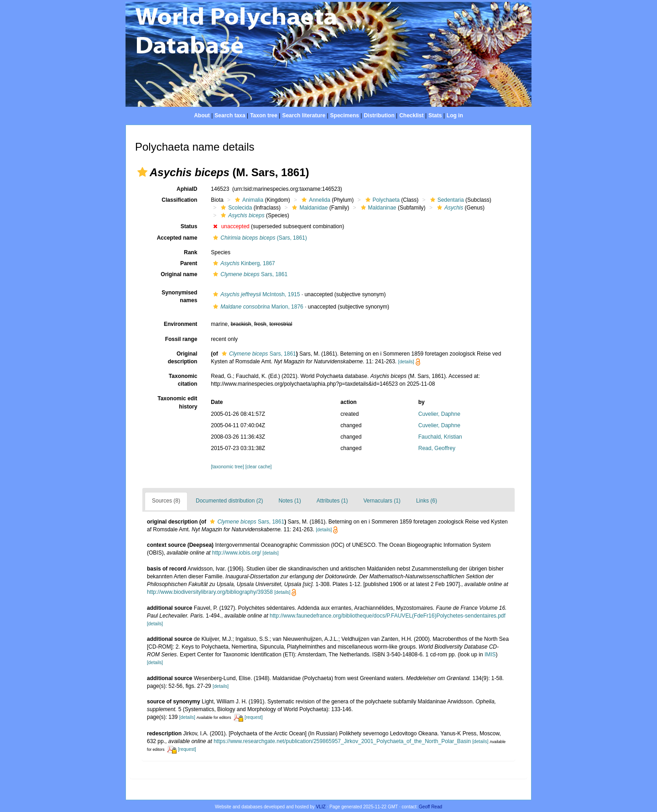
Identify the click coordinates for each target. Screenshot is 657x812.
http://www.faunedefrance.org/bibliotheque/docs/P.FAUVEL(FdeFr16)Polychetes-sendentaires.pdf (388, 616)
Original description (183, 358)
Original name (179, 274)
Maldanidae (309, 208)
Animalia (248, 200)
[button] (142, 172)
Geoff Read (430, 807)
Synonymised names (179, 296)
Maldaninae (378, 208)
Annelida (315, 200)
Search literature (304, 115)
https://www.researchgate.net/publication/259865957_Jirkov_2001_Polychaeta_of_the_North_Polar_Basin (342, 741)
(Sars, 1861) (259, 238)
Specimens (345, 115)
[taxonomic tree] (227, 467)
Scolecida (235, 208)
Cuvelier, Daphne (439, 414)
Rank (190, 252)
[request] (254, 717)
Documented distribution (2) (229, 501)
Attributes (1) (332, 501)
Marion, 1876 (257, 307)
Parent (189, 263)
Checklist (411, 115)
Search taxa (230, 115)
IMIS (490, 655)
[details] (406, 362)
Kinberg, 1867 (243, 263)
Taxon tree (264, 115)
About (202, 115)
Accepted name (177, 238)
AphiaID (187, 189)
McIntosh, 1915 (255, 294)
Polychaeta (381, 200)
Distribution (379, 115)
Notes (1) (289, 501)
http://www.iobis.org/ (237, 553)
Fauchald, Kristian (440, 437)
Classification (179, 200)
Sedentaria (446, 200)
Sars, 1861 (249, 274)
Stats (435, 115)
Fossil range (181, 339)
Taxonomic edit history (177, 402)
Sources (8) (166, 501)
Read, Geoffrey (437, 448)
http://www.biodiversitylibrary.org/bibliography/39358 (210, 592)
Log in (455, 115)
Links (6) (427, 501)
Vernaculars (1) (382, 501)
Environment (180, 324)
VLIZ (321, 807)
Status (189, 226)
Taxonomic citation (183, 380)
